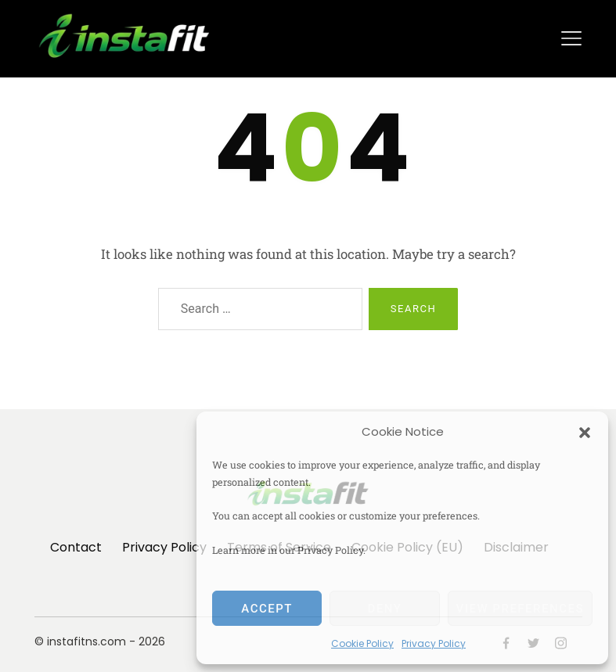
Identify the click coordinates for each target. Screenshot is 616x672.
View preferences (520, 609)
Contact (76, 547)
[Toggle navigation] (571, 38)
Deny (384, 609)
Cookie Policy (362, 643)
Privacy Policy (434, 643)
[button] (585, 432)
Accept (267, 609)
